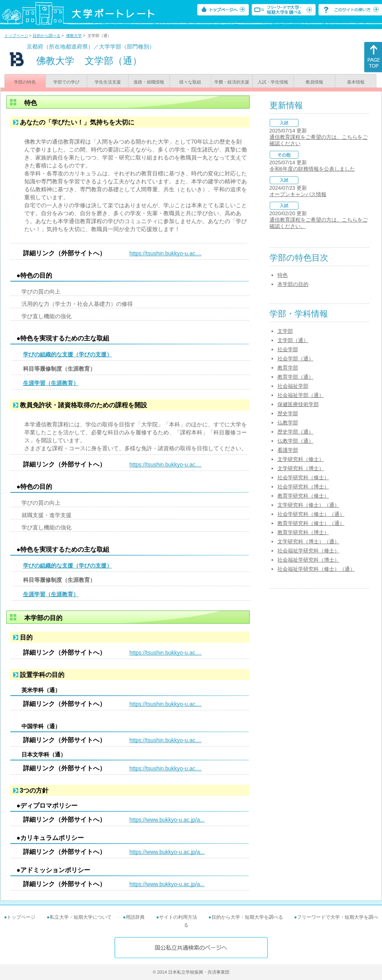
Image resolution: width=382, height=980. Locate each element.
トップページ (16, 36)
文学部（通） (293, 340)
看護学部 (288, 450)
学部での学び (66, 82)
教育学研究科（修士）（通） (311, 523)
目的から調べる (47, 36)
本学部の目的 (293, 284)
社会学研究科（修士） (303, 477)
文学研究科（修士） (301, 459)
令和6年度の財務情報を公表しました (312, 169)
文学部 (285, 331)
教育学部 (288, 368)
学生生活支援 (108, 82)
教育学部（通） (296, 377)
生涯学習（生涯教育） (51, 383)
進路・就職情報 (149, 82)
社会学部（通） (296, 359)
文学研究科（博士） (301, 468)
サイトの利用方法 (178, 917)
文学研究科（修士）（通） (308, 505)
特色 (283, 275)
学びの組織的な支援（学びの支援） (68, 354)
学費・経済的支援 (232, 82)
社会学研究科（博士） (303, 487)
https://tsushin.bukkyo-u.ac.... (166, 253)
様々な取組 (190, 82)
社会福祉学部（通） (301, 395)
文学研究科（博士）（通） (308, 542)
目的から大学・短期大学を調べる (247, 917)
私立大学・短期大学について (81, 917)
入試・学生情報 (273, 82)
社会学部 (288, 349)
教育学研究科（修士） (303, 496)
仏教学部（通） (296, 441)
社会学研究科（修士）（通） (311, 514)
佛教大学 (74, 36)
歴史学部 (288, 413)
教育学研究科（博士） (303, 532)
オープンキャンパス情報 (298, 194)
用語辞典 (135, 917)
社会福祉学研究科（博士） (308, 560)
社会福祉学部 (293, 386)
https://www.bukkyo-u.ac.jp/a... (167, 820)
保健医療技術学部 (298, 404)
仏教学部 (288, 423)
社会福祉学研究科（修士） (308, 551)
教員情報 (314, 82)
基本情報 (356, 82)
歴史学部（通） (296, 432)
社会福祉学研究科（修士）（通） (316, 569)
